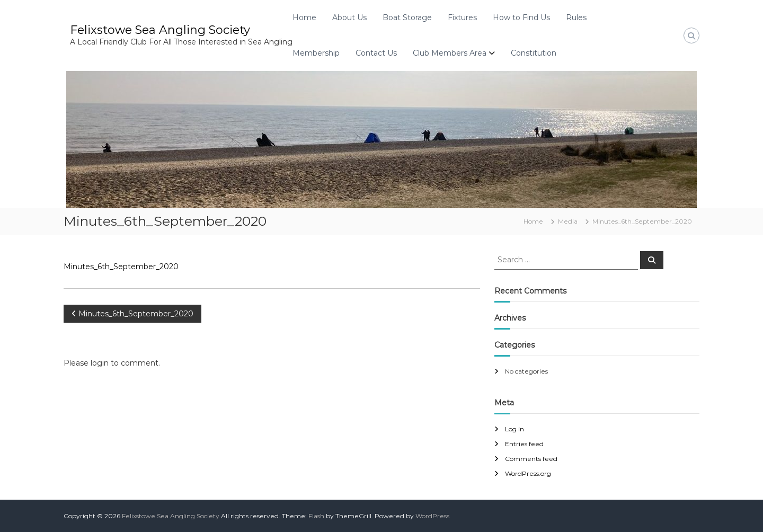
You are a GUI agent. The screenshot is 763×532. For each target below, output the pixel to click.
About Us (349, 17)
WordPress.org (528, 473)
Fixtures (462, 17)
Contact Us (376, 53)
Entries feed (524, 444)
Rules (576, 17)
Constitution (534, 53)
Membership (316, 53)
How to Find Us (521, 17)
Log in (514, 429)
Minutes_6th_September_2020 (121, 267)
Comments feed (531, 459)
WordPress (432, 516)
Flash (316, 516)
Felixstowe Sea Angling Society (160, 30)
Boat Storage (407, 17)
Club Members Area (450, 53)
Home (304, 17)
